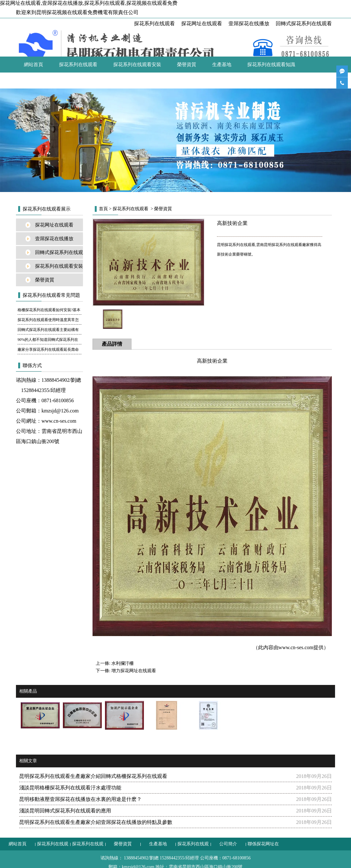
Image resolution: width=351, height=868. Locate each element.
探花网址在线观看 (202, 23)
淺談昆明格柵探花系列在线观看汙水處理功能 (70, 788)
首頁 (103, 209)
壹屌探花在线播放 (249, 23)
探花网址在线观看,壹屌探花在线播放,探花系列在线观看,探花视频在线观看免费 (89, 3)
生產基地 (222, 65)
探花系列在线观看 (154, 23)
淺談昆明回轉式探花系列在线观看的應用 (65, 811)
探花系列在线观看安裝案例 (59, 268)
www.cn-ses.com (59, 421)
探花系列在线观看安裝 (137, 65)
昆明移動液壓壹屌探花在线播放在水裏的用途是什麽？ (80, 799)
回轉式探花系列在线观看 (304, 23)
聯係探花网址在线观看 (83, 81)
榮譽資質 (187, 65)
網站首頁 (34, 65)
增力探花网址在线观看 (134, 671)
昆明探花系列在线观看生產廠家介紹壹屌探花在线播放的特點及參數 (96, 822)
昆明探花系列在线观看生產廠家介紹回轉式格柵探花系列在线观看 (93, 776)
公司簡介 (34, 81)
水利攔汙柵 (123, 663)
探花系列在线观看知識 (271, 65)
